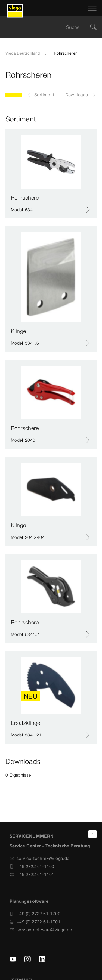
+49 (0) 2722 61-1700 (35, 914)
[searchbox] (46, 27)
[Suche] (93, 27)
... (47, 53)
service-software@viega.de (41, 930)
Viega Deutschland (23, 53)
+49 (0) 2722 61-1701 (35, 922)
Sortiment (44, 95)
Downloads (77, 95)
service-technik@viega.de (40, 858)
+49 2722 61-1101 (32, 874)
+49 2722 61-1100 (32, 866)
